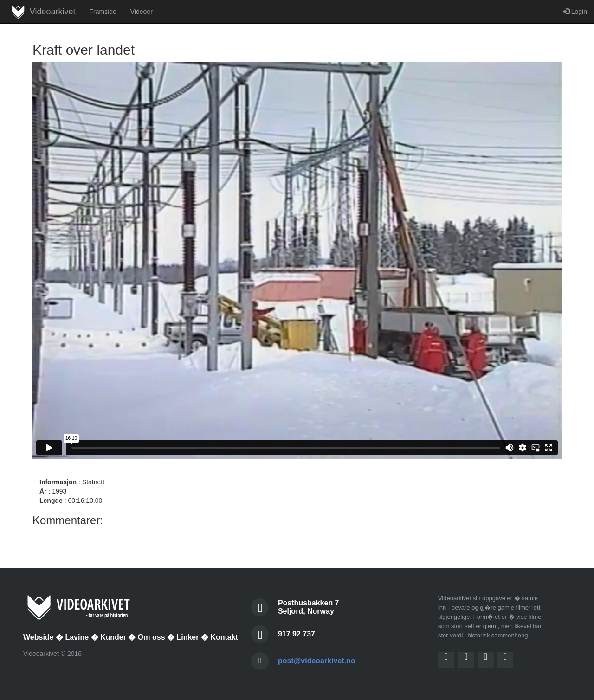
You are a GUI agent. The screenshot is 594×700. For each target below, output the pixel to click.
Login (575, 12)
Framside (103, 12)
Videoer (142, 12)
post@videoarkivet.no (317, 661)
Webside (39, 637)
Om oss (152, 637)
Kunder (113, 637)
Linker (187, 637)
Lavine (77, 637)
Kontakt (224, 637)
